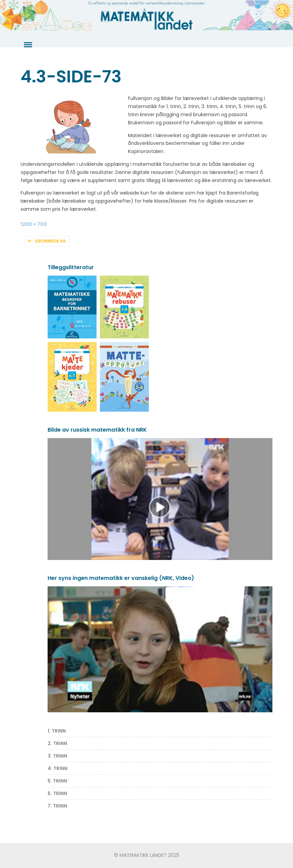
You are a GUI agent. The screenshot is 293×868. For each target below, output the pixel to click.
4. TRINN (58, 768)
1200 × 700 (34, 224)
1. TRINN (57, 731)
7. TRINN (57, 806)
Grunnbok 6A (50, 241)
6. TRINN (57, 793)
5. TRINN (57, 781)
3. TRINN (57, 756)
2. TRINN (57, 743)
